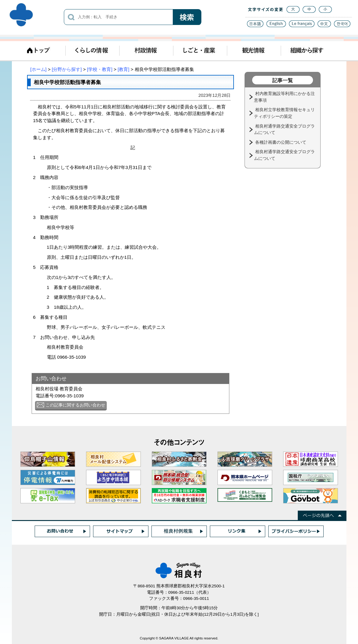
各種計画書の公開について (281, 142)
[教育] (123, 69)
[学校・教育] (100, 69)
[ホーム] (38, 69)
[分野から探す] (67, 69)
